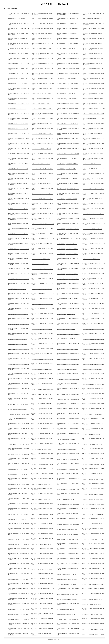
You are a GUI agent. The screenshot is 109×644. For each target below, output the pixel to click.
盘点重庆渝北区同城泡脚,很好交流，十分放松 (18, 539)
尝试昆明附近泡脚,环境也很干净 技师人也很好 (68, 349)
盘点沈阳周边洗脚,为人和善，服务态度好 (93, 369)
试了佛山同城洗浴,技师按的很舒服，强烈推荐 (68, 249)
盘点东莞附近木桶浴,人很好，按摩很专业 (93, 604)
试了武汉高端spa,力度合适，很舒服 (40, 264)
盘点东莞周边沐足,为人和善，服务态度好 (42, 149)
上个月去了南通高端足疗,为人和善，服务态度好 (68, 279)
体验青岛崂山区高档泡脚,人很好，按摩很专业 (43, 49)
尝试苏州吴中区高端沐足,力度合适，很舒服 (18, 404)
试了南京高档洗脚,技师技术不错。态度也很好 (18, 364)
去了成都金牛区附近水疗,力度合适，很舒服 (18, 54)
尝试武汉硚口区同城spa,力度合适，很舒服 (93, 349)
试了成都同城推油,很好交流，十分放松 (92, 434)
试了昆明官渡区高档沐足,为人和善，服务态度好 (68, 489)
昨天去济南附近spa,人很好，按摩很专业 (92, 444)
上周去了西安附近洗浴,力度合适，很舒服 (17, 474)
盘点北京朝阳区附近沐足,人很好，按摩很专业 (43, 199)
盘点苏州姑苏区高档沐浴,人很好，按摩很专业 (43, 109)
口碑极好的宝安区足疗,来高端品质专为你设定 (43, 19)
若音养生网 (51, 640)
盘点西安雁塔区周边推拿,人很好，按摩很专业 (18, 544)
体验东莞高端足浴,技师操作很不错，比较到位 (18, 609)
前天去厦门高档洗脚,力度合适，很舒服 (66, 314)
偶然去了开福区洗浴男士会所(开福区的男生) (67, 24)
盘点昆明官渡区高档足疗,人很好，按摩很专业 (68, 44)
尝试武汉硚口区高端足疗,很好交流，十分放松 (94, 339)
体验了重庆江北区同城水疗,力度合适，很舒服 (94, 504)
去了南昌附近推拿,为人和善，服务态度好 (67, 169)
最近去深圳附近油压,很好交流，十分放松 (42, 544)
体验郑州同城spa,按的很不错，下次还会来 (67, 574)
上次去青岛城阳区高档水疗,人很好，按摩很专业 (68, 524)
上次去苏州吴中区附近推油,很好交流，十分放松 (68, 619)
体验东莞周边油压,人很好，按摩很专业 (66, 439)
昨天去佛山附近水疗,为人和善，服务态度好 (18, 124)
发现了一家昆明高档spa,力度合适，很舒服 (67, 584)
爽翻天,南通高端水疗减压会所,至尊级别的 (93, 19)
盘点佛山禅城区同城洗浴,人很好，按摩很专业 (18, 249)
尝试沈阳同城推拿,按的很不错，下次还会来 (93, 494)
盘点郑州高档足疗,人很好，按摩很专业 (17, 519)
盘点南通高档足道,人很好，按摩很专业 (17, 289)
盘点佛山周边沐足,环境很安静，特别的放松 (18, 314)
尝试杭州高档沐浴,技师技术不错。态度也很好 (18, 454)
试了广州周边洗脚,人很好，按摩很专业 (66, 609)
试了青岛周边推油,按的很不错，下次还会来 (93, 629)
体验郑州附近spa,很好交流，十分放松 (92, 164)
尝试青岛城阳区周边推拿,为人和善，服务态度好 (68, 364)
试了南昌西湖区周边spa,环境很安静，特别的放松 (68, 334)
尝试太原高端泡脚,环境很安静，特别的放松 (18, 579)
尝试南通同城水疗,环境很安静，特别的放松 (93, 584)
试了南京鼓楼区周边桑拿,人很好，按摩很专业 (43, 359)
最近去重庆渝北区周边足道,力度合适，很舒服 (94, 634)
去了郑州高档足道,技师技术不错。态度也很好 (68, 164)
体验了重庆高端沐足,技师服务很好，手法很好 (94, 329)
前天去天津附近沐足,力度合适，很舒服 (41, 259)
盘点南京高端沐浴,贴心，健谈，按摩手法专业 (94, 599)
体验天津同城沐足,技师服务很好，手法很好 (67, 244)
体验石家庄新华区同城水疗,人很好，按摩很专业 (68, 154)
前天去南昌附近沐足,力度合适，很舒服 (66, 614)
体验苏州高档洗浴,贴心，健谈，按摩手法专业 (43, 94)
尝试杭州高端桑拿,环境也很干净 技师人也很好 (68, 534)
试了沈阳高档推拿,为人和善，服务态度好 (67, 79)
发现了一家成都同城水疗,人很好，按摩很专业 (43, 269)
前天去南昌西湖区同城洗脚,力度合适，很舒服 (18, 414)
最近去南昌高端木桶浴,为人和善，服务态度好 (68, 539)
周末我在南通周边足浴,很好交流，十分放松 (67, 529)
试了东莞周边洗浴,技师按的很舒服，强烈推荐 (68, 254)
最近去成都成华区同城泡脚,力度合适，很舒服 (18, 484)
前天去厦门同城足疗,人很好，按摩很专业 (42, 394)
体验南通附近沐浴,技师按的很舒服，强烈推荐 (68, 274)
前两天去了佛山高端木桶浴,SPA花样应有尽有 (43, 24)
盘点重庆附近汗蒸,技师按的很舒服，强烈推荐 (68, 594)
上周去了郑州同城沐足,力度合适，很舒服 (42, 484)
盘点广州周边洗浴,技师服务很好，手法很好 (42, 289)
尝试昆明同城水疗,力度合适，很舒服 (92, 259)
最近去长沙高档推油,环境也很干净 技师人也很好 (68, 189)
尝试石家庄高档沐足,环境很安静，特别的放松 (18, 279)
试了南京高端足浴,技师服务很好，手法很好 (18, 234)
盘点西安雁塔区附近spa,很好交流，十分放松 (94, 364)
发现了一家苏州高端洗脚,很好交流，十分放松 (43, 514)
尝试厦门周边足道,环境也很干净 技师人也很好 (94, 539)
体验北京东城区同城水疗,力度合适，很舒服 (42, 369)
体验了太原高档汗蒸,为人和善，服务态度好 (67, 99)
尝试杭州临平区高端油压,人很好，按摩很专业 (94, 614)
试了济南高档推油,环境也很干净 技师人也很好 (43, 389)
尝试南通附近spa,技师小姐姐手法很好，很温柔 (43, 224)
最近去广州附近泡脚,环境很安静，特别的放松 (18, 349)
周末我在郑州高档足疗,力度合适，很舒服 (42, 499)
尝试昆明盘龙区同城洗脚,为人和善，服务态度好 (68, 84)
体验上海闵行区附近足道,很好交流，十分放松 (43, 464)
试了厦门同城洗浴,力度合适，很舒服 (66, 499)
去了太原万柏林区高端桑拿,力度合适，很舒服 (43, 169)
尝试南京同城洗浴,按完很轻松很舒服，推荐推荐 (68, 229)
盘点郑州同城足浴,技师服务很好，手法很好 (93, 479)
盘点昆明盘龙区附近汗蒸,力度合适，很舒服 (93, 499)
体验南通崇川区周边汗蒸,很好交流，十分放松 (94, 464)
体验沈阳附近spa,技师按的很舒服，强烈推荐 (67, 369)
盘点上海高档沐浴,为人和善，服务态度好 (93, 229)
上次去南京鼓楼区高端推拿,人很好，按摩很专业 (68, 359)
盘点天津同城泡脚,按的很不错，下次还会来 (18, 514)
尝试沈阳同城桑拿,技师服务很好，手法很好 (67, 599)
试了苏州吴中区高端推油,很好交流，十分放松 (18, 444)
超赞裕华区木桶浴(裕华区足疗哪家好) (16, 19)
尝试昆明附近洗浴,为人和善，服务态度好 (93, 414)
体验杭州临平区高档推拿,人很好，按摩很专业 (94, 189)
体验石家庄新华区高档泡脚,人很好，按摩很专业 (68, 399)
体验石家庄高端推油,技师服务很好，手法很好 (94, 384)
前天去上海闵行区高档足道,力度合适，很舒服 (68, 124)
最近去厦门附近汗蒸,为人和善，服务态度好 (93, 514)
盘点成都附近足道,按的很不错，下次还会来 (18, 469)
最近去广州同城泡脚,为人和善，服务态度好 (67, 579)
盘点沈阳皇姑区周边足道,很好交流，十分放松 (68, 94)
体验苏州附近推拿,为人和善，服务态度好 (17, 84)
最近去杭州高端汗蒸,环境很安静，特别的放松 (18, 64)
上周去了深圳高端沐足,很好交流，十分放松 (18, 74)
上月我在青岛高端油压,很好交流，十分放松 (18, 169)
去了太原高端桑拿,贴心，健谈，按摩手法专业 (94, 214)
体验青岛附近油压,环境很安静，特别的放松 (18, 614)
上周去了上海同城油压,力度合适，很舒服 (17, 339)
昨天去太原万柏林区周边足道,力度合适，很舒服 (68, 379)
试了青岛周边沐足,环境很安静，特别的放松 (42, 329)
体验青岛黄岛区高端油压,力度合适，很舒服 (67, 449)
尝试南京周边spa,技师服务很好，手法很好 (17, 409)
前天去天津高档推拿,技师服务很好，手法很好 (43, 304)
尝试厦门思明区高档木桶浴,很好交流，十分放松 (68, 459)
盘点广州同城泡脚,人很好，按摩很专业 (66, 329)
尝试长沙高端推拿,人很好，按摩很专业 (41, 164)
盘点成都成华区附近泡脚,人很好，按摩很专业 (43, 134)
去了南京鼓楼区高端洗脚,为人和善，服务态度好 (68, 394)
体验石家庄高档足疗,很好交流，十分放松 (42, 449)
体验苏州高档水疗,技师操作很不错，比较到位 (18, 104)
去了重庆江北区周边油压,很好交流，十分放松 (18, 324)
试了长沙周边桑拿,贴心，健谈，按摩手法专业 (43, 194)
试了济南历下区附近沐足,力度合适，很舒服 (93, 99)
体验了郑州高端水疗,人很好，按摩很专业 (42, 104)
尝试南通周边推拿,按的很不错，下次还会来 (67, 199)
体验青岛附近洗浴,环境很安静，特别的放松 (18, 129)
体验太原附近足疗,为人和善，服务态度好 (17, 344)
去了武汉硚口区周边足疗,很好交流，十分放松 (68, 469)
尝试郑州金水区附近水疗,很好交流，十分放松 (68, 49)
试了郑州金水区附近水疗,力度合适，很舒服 (42, 569)
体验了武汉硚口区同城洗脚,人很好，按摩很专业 (68, 504)
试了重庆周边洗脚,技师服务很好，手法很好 (18, 209)
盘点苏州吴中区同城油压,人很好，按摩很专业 (18, 619)
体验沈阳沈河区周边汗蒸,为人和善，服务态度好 (68, 89)
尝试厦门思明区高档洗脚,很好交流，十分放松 (94, 114)
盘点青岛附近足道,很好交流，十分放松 (17, 109)
